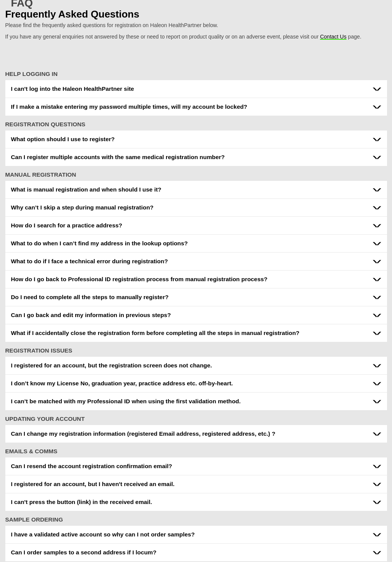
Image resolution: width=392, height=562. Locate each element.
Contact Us (333, 37)
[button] (196, 89)
